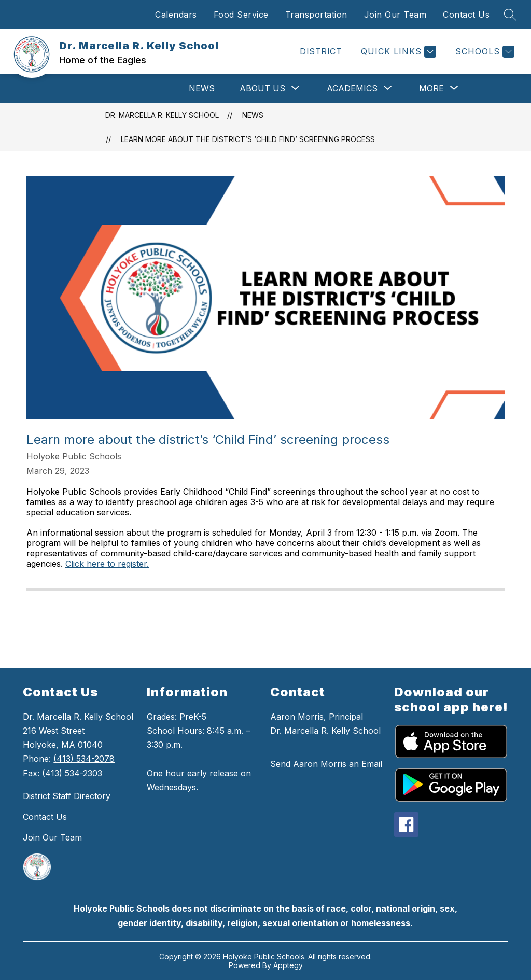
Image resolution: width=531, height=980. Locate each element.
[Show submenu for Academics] (352, 88)
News (202, 88)
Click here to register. (107, 564)
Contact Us (466, 15)
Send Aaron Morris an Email (326, 764)
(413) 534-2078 (84, 759)
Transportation (316, 15)
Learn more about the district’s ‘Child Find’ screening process (248, 139)
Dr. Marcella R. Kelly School (162, 115)
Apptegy (288, 965)
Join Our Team (395, 15)
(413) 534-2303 (72, 773)
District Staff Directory (67, 796)
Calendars (176, 15)
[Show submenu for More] (431, 88)
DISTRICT (321, 51)
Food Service (241, 15)
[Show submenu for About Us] (262, 88)
